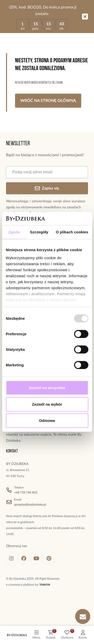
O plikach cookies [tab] (72, 232)
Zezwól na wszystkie (47, 388)
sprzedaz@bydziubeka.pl (30, 505)
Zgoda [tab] (14, 232)
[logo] (17, 635)
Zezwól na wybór (47, 404)
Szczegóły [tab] (39, 232)
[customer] (83, 635)
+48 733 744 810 (26, 493)
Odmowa (47, 421)
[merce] (45, 585)
